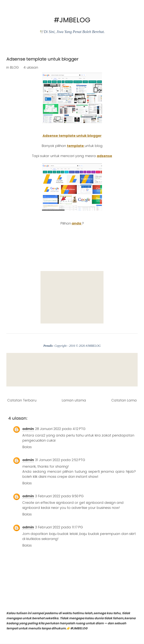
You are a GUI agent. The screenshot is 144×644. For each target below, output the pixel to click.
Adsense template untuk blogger (42, 59)
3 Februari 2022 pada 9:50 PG (59, 496)
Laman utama (74, 400)
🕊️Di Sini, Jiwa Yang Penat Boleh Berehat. (72, 32)
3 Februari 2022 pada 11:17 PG (59, 527)
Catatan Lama (124, 400)
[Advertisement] (72, 297)
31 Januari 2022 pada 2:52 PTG (60, 460)
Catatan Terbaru (22, 400)
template (76, 146)
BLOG (14, 67)
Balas (27, 447)
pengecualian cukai (39, 440)
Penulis (48, 346)
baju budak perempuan (100, 534)
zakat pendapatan (118, 435)
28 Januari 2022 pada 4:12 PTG (60, 429)
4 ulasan (31, 67)
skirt (132, 534)
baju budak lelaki (63, 534)
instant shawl (87, 477)
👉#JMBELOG (77, 628)
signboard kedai (36, 508)
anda (77, 223)
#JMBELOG (72, 20)
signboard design (101, 503)
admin (28, 429)
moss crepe (57, 477)
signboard (65, 503)
